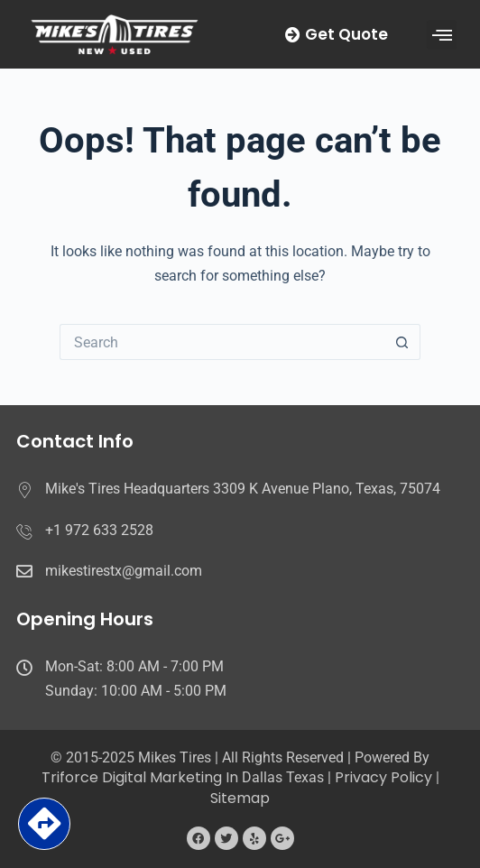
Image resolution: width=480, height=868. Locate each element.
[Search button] (402, 342)
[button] (442, 35)
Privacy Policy (383, 777)
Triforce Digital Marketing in (142, 777)
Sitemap (240, 798)
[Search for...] (222, 342)
